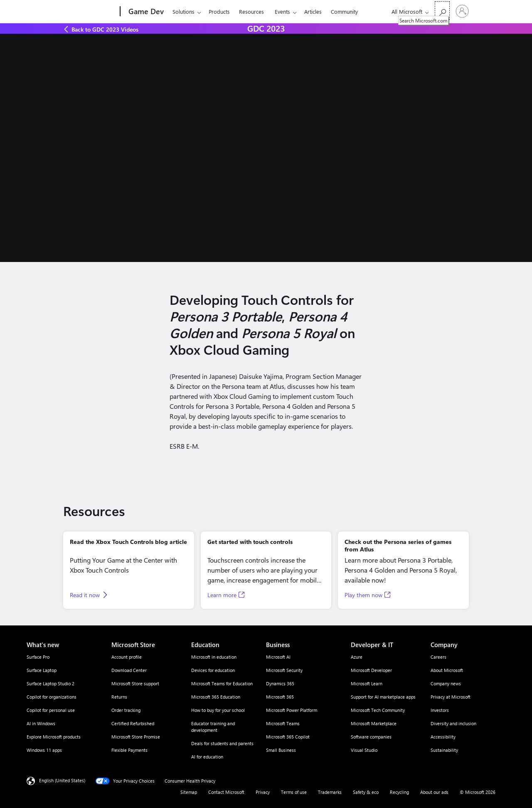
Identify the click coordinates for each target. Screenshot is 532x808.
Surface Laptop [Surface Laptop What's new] (42, 670)
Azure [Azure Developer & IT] (357, 657)
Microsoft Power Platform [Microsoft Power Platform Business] (292, 710)
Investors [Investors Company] (440, 710)
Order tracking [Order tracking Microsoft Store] (126, 710)
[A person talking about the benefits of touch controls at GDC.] (266, 148)
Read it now (85, 595)
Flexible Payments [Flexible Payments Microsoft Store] (129, 750)
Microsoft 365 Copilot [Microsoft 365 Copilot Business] (288, 737)
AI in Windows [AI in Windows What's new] (41, 723)
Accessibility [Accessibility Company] (443, 737)
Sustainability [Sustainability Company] (444, 750)
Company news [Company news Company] (446, 683)
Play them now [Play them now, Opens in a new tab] (363, 595)
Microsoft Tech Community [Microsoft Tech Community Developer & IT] (378, 710)
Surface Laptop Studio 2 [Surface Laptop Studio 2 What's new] (50, 683)
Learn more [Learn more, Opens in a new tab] (222, 595)
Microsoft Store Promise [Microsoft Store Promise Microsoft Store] (136, 737)
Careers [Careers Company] (438, 657)
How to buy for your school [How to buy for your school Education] (218, 710)
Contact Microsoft (226, 792)
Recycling (399, 792)
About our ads (434, 792)
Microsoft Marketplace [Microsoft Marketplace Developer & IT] (374, 723)
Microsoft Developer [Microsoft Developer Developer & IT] (371, 670)
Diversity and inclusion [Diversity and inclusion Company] (453, 723)
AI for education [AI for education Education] (207, 757)
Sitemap (189, 792)
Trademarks (330, 792)
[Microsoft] (88, 12)
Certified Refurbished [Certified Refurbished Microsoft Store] (133, 723)
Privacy (263, 792)
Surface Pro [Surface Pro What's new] (38, 657)
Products (219, 11)
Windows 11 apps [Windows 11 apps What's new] (44, 750)
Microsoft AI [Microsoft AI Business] (278, 657)
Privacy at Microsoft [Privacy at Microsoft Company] (451, 697)
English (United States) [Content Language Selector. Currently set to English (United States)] (62, 780)
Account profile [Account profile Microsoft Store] (127, 657)
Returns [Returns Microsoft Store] (119, 697)
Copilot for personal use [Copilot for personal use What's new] (51, 710)
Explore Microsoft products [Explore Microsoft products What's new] (54, 737)
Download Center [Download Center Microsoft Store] (129, 670)
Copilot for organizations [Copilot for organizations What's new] (52, 697)
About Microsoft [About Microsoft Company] (447, 670)
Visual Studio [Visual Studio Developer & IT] (364, 750)
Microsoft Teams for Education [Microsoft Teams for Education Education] (222, 683)
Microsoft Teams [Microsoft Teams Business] (283, 723)
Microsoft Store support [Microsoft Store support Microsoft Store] (135, 683)
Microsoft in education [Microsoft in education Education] (214, 657)
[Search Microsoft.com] (442, 11)
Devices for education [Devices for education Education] (213, 670)
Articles (313, 11)
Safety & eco (366, 792)
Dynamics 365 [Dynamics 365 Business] (280, 683)
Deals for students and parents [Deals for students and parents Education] (222, 743)
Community (344, 11)
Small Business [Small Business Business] (281, 750)
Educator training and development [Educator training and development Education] (213, 727)
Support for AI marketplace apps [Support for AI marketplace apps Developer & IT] (383, 697)
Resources (251, 11)
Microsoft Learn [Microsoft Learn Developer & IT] (367, 683)
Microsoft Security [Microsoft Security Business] (284, 670)
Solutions (183, 11)
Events (282, 11)
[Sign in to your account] (462, 11)
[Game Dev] (145, 12)
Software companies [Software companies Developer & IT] (371, 737)
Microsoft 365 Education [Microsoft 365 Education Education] (216, 697)
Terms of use (294, 792)
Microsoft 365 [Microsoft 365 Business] (280, 697)
